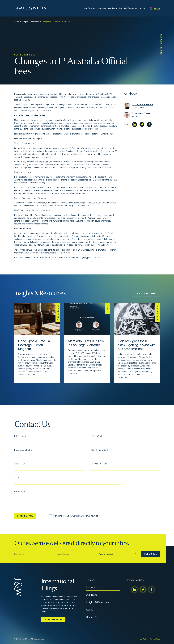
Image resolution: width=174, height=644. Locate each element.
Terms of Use (155, 639)
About (142, 8)
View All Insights (146, 294)
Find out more (53, 619)
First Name (21, 436)
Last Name (96, 436)
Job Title (20, 464)
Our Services (90, 8)
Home (17, 22)
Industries (102, 8)
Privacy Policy (142, 639)
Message (20, 491)
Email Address (23, 450)
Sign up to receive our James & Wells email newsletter (74, 516)
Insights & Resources (128, 8)
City (17, 478)
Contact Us (92, 617)
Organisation (98, 464)
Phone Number (99, 450)
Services (91, 580)
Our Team (112, 8)
